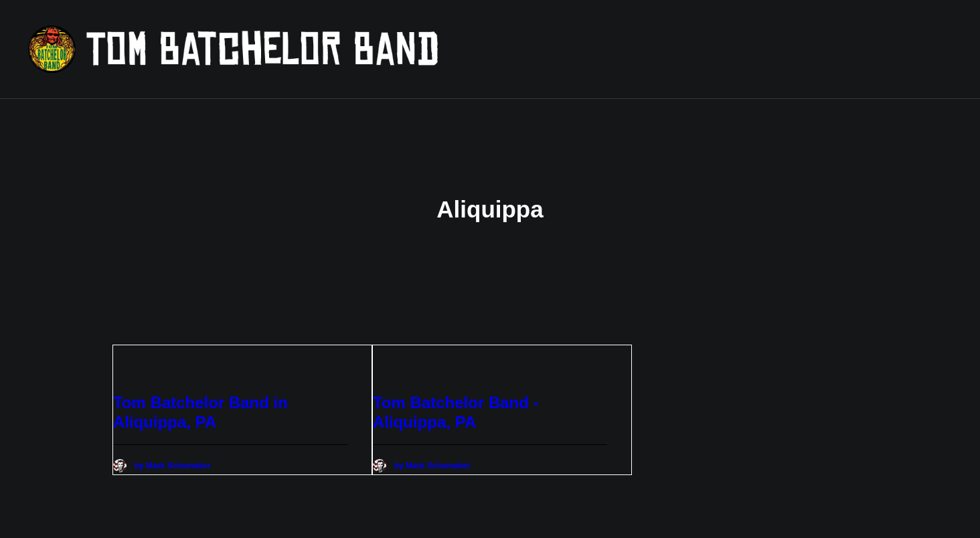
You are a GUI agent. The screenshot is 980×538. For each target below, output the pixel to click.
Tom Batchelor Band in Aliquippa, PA (200, 405)
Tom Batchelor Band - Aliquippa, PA (456, 405)
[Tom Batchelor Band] (318, 49)
